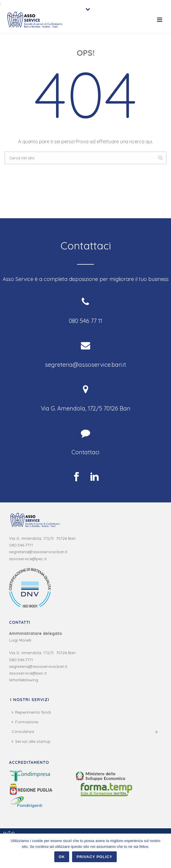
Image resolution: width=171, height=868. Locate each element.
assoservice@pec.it (28, 559)
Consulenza (23, 731)
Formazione (25, 722)
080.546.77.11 (21, 545)
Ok (62, 857)
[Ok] (164, 851)
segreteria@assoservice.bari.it (38, 552)
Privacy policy (94, 857)
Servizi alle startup (31, 741)
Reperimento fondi (31, 712)
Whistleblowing (24, 680)
